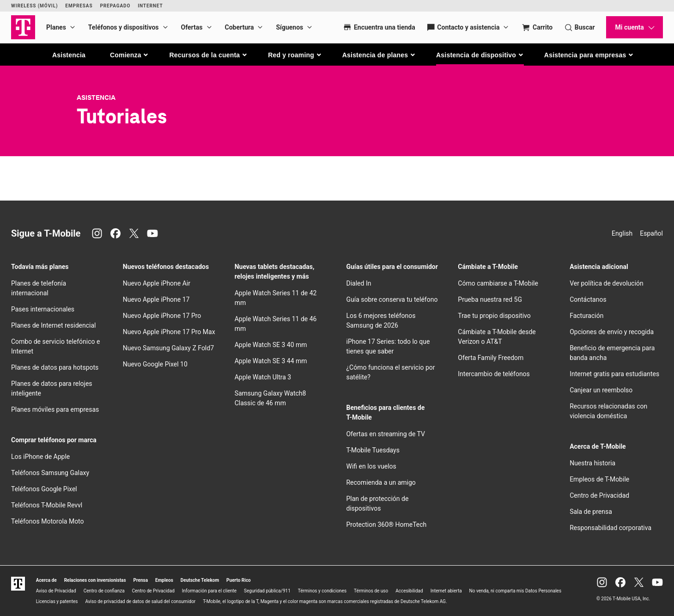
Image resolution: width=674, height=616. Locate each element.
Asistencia (69, 55)
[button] (130, 55)
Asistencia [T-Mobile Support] (96, 98)
